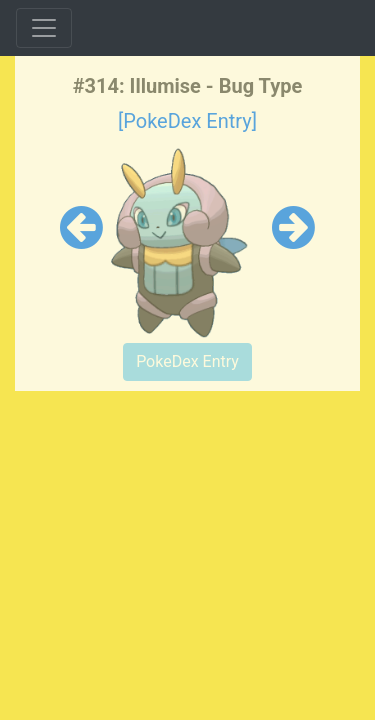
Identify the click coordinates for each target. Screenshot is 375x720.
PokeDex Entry (187, 361)
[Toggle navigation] (44, 28)
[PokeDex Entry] (187, 121)
